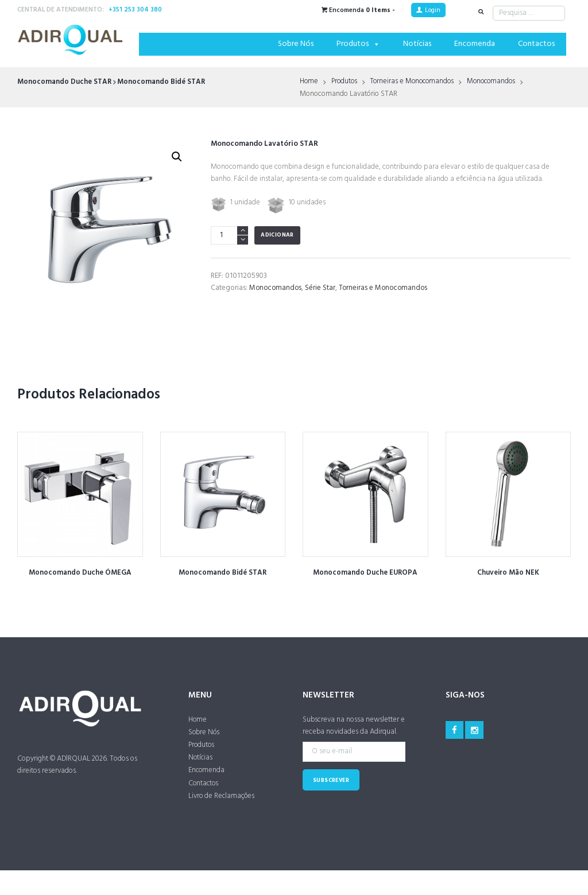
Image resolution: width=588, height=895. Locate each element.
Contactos (536, 44)
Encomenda (475, 44)
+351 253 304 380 (135, 10)
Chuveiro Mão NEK (508, 573)
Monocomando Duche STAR (65, 82)
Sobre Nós (296, 44)
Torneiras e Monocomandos (417, 82)
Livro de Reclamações (223, 798)
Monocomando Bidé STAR (162, 82)
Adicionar (277, 235)
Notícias (417, 44)
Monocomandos (499, 82)
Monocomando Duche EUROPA (365, 573)
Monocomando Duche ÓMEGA (80, 573)
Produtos (358, 44)
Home (309, 82)
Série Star (322, 288)
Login (433, 10)
